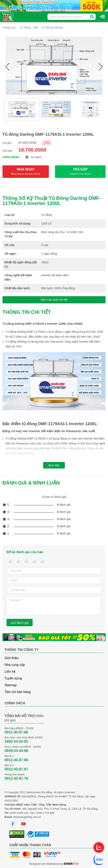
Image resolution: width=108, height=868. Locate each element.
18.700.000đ (32, 150)
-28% (47, 143)
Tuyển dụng (13, 678)
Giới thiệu (12, 658)
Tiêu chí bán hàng (18, 692)
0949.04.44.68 (16, 751)
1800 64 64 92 (16, 741)
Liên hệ (10, 672)
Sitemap (11, 685)
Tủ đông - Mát (29, 28)
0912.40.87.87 (16, 769)
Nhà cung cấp (15, 665)
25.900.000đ (27, 143)
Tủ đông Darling (52, 28)
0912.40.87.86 (16, 732)
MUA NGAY (26, 172)
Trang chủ (9, 28)
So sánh (33, 157)
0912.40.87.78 (16, 778)
